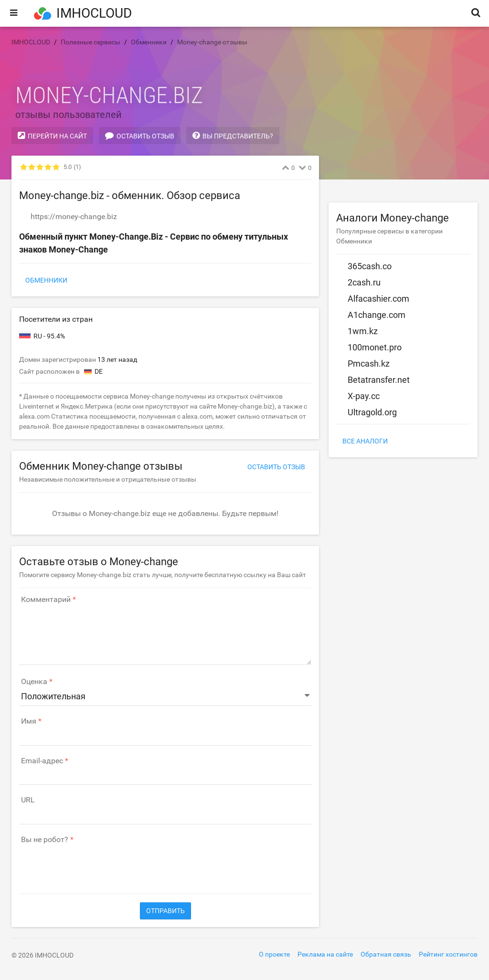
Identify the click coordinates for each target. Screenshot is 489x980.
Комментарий (46, 600)
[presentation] (92, 864)
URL (28, 800)
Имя (29, 721)
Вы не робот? (45, 840)
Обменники (46, 280)
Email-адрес (42, 761)
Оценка (34, 682)
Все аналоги (365, 441)
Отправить (165, 911)
